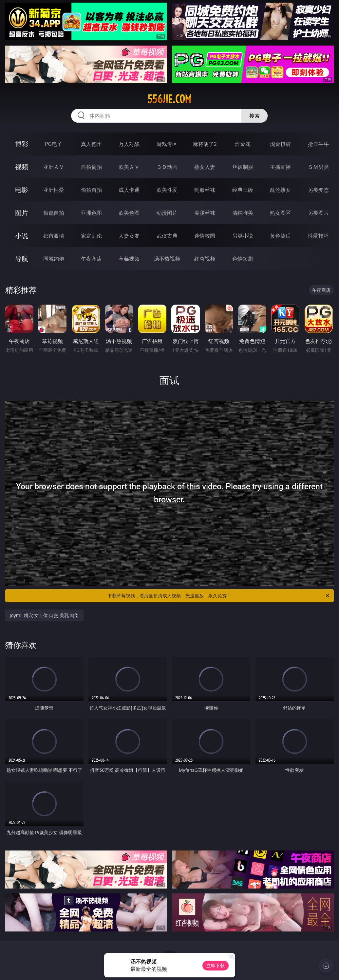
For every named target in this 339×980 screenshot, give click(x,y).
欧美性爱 (167, 190)
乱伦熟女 (280, 190)
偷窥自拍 (54, 213)
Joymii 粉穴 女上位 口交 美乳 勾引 (45, 615)
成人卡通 (129, 190)
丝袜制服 (243, 167)
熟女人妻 (205, 167)
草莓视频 (129, 259)
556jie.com (169, 99)
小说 (22, 236)
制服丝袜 (205, 190)
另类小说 (243, 236)
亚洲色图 (91, 213)
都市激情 (54, 236)
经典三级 (243, 190)
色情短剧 (243, 259)
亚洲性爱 (54, 190)
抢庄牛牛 (318, 144)
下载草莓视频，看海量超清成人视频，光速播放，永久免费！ (219, 596)
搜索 (254, 116)
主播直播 (280, 167)
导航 (22, 259)
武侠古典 (167, 236)
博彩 (22, 144)
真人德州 (91, 144)
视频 (22, 167)
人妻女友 (129, 236)
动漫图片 (167, 213)
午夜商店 (91, 259)
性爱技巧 (318, 236)
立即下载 (216, 965)
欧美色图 (129, 213)
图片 (22, 213)
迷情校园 (205, 236)
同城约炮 (54, 259)
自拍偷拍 (91, 167)
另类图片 (318, 213)
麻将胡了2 (205, 144)
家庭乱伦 (91, 236)
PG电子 (54, 144)
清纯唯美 (243, 213)
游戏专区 (167, 144)
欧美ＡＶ (129, 167)
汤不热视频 (167, 259)
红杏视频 (205, 259)
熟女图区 (280, 213)
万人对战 (129, 144)
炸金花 (243, 144)
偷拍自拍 (91, 190)
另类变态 (318, 190)
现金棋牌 (280, 144)
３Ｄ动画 (167, 167)
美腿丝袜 (205, 213)
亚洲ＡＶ (54, 167)
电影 (22, 190)
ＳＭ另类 (318, 167)
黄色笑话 (280, 236)
